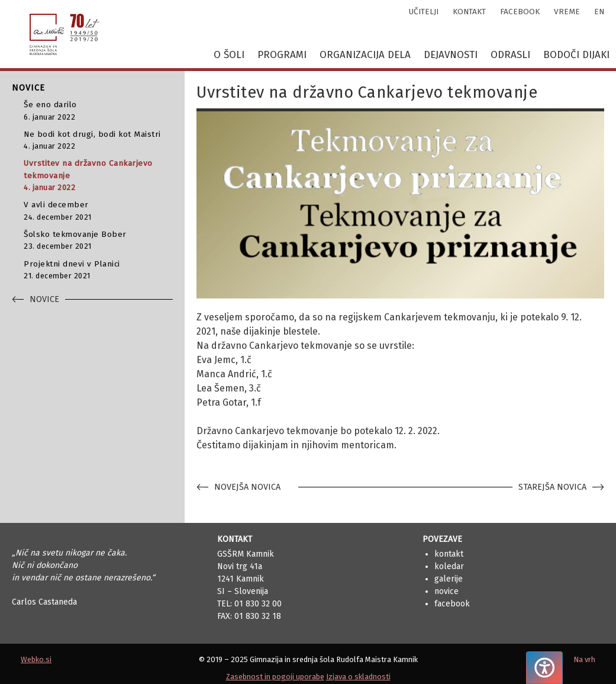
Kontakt (449, 554)
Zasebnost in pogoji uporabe (275, 677)
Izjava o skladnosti (358, 677)
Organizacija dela (365, 55)
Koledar (449, 566)
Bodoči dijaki (576, 55)
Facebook (452, 604)
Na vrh (584, 659)
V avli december (98, 211)
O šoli (229, 55)
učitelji (424, 12)
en (599, 12)
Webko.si (36, 659)
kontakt (469, 12)
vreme (567, 12)
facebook (520, 12)
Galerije (449, 579)
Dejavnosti (451, 55)
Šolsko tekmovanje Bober (98, 241)
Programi (282, 55)
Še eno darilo (98, 111)
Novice (446, 591)
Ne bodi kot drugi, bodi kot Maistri (98, 141)
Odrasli (510, 55)
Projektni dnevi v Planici (98, 270)
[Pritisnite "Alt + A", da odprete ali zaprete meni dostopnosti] (544, 668)
